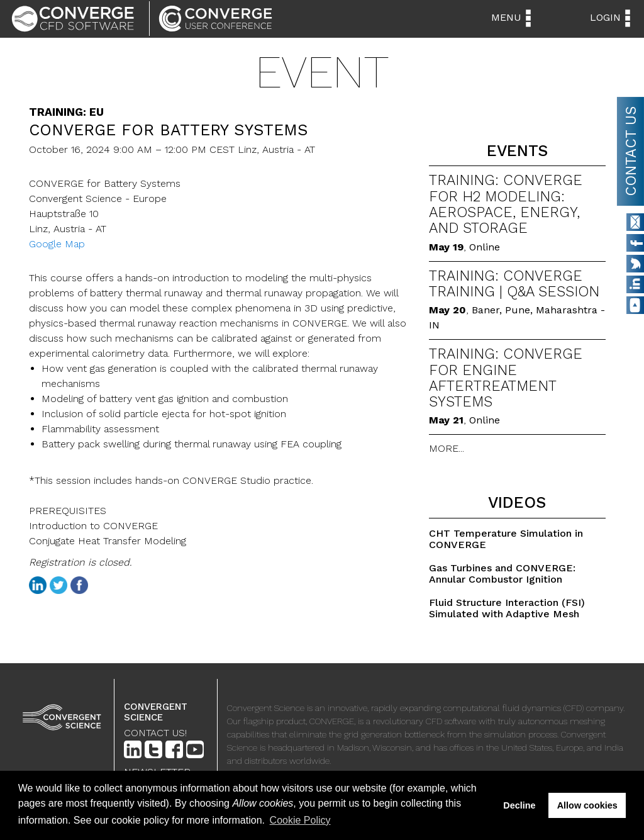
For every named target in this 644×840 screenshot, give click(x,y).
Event (322, 72)
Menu (506, 17)
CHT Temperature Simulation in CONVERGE (506, 539)
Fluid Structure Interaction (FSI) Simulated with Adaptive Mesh (507, 608)
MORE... (447, 448)
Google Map (57, 244)
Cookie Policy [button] (300, 820)
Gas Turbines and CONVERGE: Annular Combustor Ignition (502, 574)
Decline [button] (519, 805)
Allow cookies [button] (587, 805)
